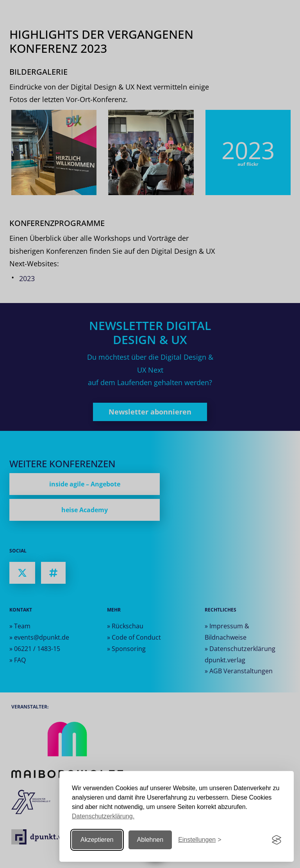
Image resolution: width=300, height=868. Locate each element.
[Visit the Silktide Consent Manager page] (277, 840)
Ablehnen (150, 840)
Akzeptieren (97, 840)
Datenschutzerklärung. (103, 816)
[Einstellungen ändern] (200, 840)
